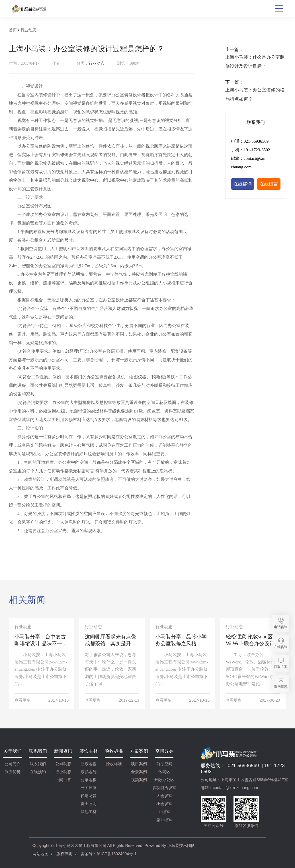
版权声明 (64, 854)
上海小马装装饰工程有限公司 (81, 845)
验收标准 (114, 764)
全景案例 (139, 772)
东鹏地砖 (89, 772)
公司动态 (63, 764)
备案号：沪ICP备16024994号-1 (108, 854)
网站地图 (40, 854)
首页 (13, 30)
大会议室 (164, 796)
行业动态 (28, 30)
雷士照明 (89, 804)
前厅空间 (164, 764)
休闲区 (164, 772)
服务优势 (13, 772)
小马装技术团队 (181, 845)
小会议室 (164, 804)
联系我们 (38, 764)
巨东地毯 (89, 764)
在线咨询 (243, 184)
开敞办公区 (164, 780)
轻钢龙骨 (89, 796)
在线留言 (269, 184)
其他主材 (89, 812)
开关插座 (89, 788)
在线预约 (38, 772)
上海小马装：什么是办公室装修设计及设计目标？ (255, 62)
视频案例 (139, 780)
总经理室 (164, 820)
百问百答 (63, 780)
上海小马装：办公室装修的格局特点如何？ (255, 94)
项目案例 (139, 764)
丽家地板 (89, 780)
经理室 (164, 812)
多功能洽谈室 (164, 788)
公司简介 (13, 764)
